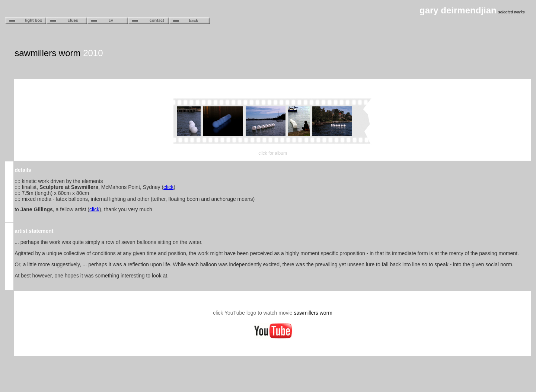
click (168, 187)
